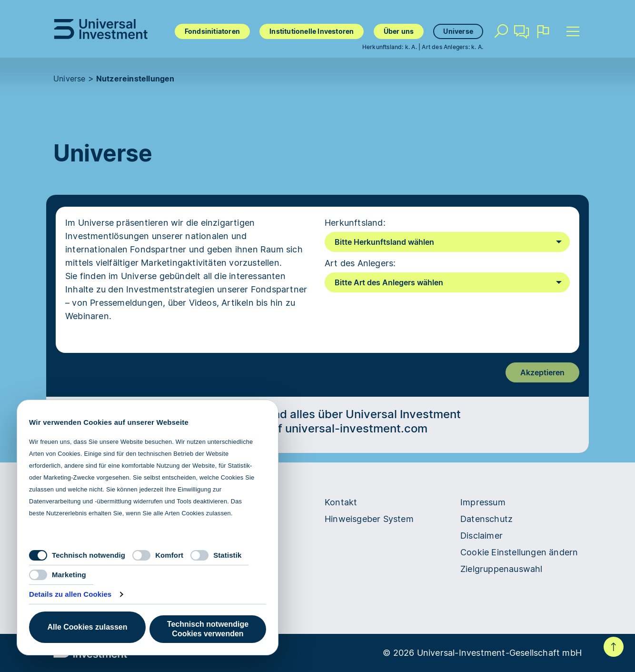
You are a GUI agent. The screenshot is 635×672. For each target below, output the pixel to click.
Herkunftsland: (355, 223)
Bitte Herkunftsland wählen (384, 242)
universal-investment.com (356, 428)
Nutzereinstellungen (135, 79)
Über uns (399, 31)
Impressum (483, 502)
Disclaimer (481, 536)
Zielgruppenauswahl (501, 569)
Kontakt (522, 35)
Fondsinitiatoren (212, 31)
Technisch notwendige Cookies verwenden (208, 629)
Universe (458, 31)
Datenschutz (486, 519)
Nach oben (614, 647)
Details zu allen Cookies (70, 594)
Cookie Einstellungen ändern (519, 552)
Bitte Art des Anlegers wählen (389, 282)
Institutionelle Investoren (312, 31)
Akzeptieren (542, 372)
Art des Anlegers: (360, 263)
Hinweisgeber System (369, 519)
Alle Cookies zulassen (87, 627)
